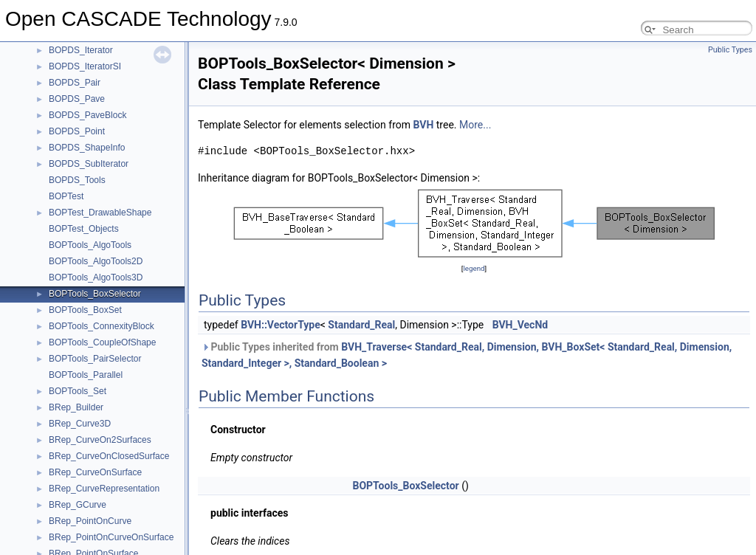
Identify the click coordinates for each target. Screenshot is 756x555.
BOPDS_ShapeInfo (87, 148)
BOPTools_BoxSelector (95, 294)
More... (475, 125)
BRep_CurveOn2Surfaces (100, 440)
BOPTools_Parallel (86, 375)
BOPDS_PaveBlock (87, 115)
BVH (424, 125)
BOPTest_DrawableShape (100, 213)
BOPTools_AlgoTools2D (96, 261)
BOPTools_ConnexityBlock (102, 326)
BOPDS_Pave (77, 99)
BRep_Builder (76, 407)
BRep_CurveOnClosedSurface (109, 456)
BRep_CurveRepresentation (104, 489)
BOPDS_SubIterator (89, 164)
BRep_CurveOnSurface (95, 472)
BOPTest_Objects (84, 229)
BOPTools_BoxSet (85, 310)
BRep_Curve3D (80, 424)
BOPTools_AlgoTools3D (96, 277)
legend (474, 268)
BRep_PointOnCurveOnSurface (111, 537)
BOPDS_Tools (77, 180)
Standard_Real (361, 325)
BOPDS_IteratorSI (85, 66)
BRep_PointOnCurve (90, 521)
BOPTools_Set (78, 391)
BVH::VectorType (281, 325)
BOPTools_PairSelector (95, 359)
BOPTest (66, 196)
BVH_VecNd (520, 325)
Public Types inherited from (467, 355)
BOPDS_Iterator (81, 50)
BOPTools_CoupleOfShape (102, 342)
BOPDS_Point (77, 131)
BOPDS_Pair (75, 83)
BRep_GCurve (78, 505)
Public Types (730, 50)
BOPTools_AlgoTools (90, 245)
